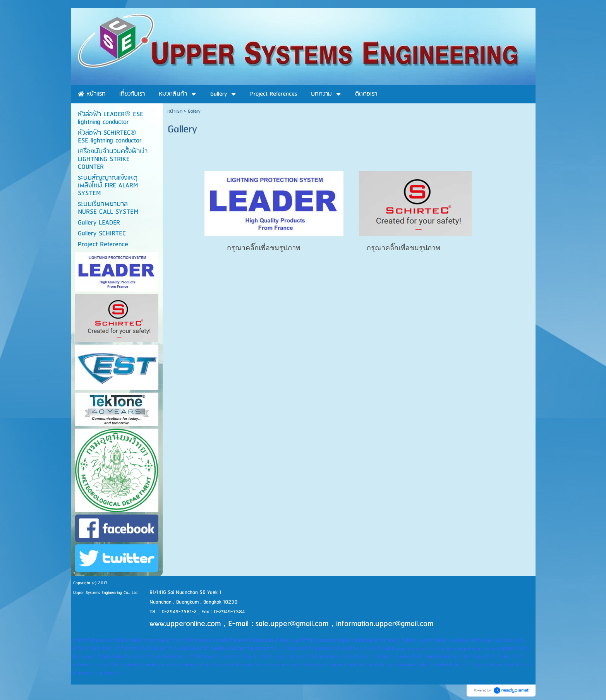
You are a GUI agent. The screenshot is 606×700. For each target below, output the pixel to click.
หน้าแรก (175, 111)
